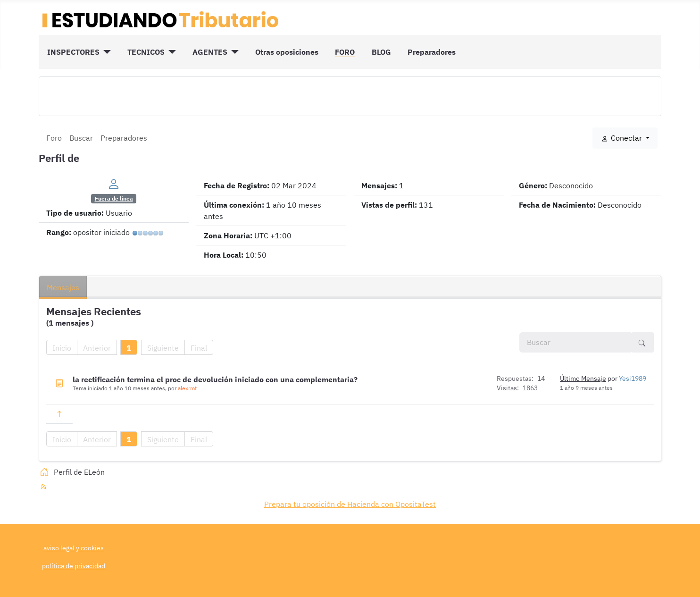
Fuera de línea (114, 198)
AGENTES (210, 52)
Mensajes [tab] (63, 287)
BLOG (381, 52)
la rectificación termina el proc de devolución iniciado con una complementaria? (215, 379)
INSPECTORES (73, 52)
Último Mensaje (583, 378)
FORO (345, 52)
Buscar (81, 138)
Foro (54, 138)
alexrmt (187, 388)
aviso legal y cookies (74, 548)
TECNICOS (146, 52)
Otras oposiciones (287, 52)
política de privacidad (74, 566)
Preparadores (432, 52)
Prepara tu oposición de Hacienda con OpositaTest (350, 504)
